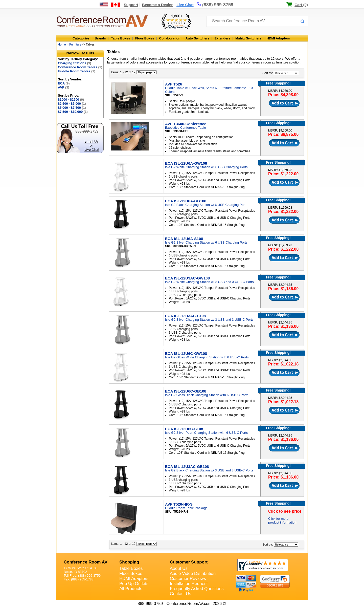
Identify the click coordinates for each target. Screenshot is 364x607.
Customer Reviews (188, 579)
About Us (179, 568)
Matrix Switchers (248, 38)
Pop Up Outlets (134, 584)
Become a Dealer (157, 5)
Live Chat (185, 5)
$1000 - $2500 (71, 100)
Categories (81, 38)
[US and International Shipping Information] (110, 5)
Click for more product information (282, 521)
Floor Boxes (145, 38)
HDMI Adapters (278, 38)
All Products (131, 589)
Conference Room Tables (80, 67)
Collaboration (170, 38)
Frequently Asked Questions (197, 589)
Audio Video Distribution (193, 573)
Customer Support (189, 562)
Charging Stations (74, 63)
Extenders (222, 38)
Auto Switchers (198, 38)
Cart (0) (301, 5)
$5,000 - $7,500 (72, 108)
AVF (64, 87)
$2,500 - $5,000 (72, 104)
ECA (64, 83)
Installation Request (189, 584)
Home (62, 45)
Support (131, 5)
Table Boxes (121, 38)
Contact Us (180, 594)
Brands (100, 38)
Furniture (75, 45)
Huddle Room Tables (77, 71)
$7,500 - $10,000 (73, 112)
